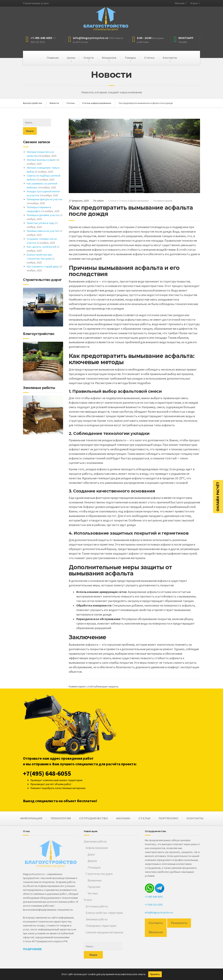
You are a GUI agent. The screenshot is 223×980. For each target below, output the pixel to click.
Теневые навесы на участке (43, 222)
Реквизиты (177, 923)
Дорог (91, 854)
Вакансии (155, 932)
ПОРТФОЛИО (168, 818)
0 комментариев (163, 201)
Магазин (180, 3)
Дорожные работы (95, 841)
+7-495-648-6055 (154, 897)
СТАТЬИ (144, 818)
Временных (95, 880)
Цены (71, 58)
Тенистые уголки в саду (41, 215)
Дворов (92, 861)
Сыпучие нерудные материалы (104, 932)
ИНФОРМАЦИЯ (31, 818)
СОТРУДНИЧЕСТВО (94, 818)
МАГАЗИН (123, 818)
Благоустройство (33, 968)
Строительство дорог (99, 874)
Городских (94, 887)
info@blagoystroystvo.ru (159, 912)
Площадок (94, 867)
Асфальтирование (97, 848)
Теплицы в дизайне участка (43, 207)
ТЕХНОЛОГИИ (61, 818)
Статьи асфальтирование (134, 201)
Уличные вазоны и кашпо (41, 151)
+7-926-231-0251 (154, 905)
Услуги (194, 3)
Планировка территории (101, 926)
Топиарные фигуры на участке (45, 191)
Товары (130, 58)
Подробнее (32, 949)
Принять (155, 974)
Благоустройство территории (104, 913)
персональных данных (135, 968)
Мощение (109, 58)
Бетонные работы (97, 906)
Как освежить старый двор (43, 258)
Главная (53, 58)
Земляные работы (97, 919)
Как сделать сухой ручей (42, 238)
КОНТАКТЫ (195, 818)
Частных (93, 893)
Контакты (170, 58)
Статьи (149, 58)
